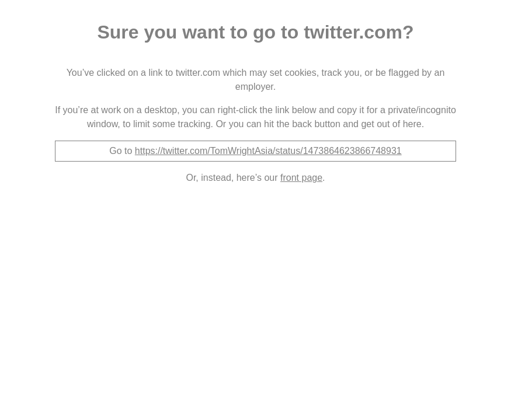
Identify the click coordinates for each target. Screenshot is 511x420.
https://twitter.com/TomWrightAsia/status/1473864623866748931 (268, 151)
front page (301, 178)
